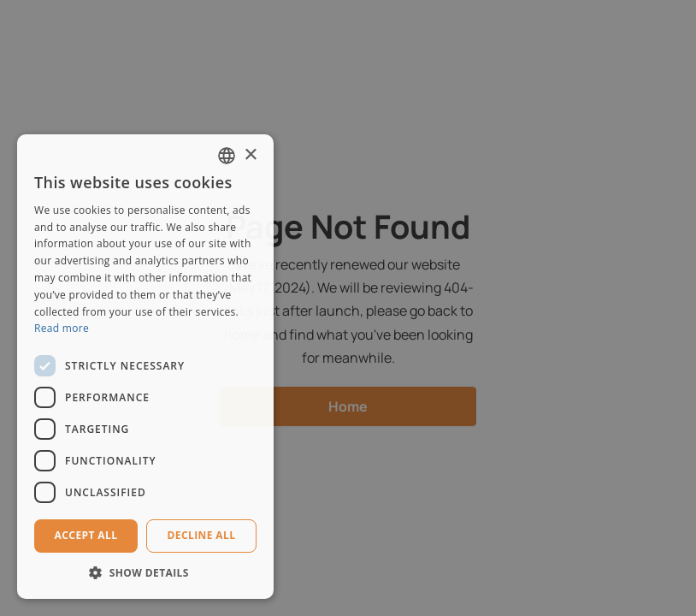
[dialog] (348, 308)
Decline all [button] (202, 535)
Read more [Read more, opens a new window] (62, 328)
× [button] (250, 155)
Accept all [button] (86, 535)
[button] (145, 573)
